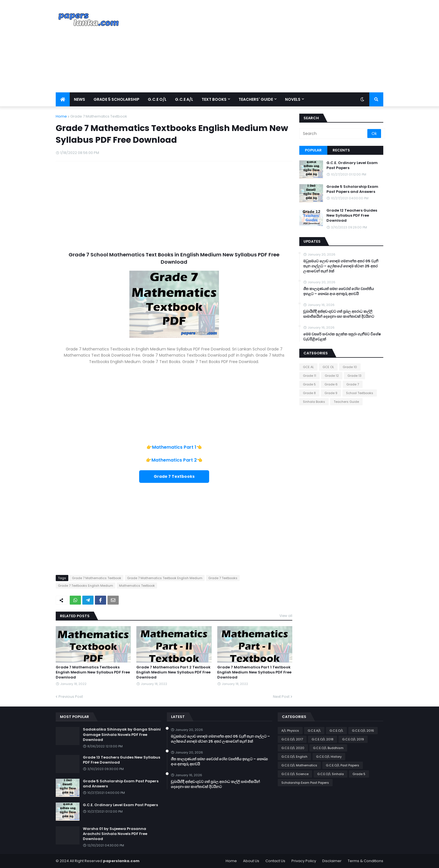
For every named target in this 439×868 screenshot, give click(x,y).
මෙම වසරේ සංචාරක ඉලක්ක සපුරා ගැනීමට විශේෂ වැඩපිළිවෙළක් (342, 337)
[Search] (334, 134)
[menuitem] (63, 99)
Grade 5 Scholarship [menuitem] (116, 99)
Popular (313, 150)
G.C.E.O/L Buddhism (328, 748)
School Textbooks (360, 393)
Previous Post (71, 697)
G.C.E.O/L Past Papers (343, 765)
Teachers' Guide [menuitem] (256, 99)
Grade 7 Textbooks (223, 578)
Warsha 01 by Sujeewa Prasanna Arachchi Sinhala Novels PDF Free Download (115, 834)
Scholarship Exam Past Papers (305, 783)
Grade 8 (309, 393)
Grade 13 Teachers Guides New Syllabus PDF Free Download (122, 760)
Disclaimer (332, 861)
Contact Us (275, 861)
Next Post (281, 697)
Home (61, 116)
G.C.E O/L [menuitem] (157, 99)
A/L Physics (290, 731)
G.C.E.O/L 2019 (353, 739)
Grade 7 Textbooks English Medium (86, 586)
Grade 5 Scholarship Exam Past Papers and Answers (352, 189)
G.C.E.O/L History (329, 757)
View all (286, 616)
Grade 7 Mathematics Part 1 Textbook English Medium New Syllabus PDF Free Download (254, 672)
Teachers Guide (346, 402)
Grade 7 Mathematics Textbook (99, 116)
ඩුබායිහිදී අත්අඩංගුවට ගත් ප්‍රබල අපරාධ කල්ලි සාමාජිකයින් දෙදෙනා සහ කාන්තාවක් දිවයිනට (339, 314)
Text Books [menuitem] (214, 99)
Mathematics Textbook (137, 586)
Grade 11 (310, 376)
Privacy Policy (304, 861)
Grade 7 (353, 384)
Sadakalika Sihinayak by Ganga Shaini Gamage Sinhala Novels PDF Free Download (122, 734)
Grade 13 (354, 376)
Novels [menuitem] (293, 99)
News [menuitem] (80, 99)
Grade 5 (309, 384)
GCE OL (328, 367)
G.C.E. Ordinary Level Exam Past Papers (352, 165)
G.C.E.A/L (314, 731)
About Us (251, 861)
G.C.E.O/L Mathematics (299, 765)
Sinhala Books (314, 402)
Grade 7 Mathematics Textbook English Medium (165, 578)
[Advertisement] (281, 46)
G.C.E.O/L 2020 (293, 748)
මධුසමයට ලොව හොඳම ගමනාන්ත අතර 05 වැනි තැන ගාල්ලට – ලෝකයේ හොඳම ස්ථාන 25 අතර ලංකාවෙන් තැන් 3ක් (341, 266)
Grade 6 (331, 384)
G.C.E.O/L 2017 (292, 739)
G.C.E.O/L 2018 (323, 739)
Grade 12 (332, 376)
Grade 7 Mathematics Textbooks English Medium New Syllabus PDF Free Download (93, 672)
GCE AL (308, 367)
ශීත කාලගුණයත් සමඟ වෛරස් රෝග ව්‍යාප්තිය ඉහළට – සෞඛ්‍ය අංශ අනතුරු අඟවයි (338, 291)
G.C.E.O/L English (294, 757)
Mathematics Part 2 (174, 460)
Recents (341, 150)
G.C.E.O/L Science (295, 774)
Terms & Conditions (366, 861)
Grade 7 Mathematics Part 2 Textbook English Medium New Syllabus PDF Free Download (173, 672)
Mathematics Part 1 (174, 447)
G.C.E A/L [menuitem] (184, 99)
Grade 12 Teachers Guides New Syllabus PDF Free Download (352, 216)
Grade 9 (331, 393)
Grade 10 (350, 367)
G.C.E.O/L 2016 (363, 731)
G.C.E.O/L (336, 731)
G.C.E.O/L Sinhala (331, 774)
